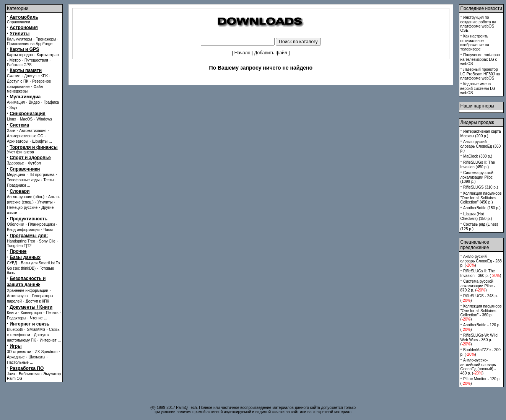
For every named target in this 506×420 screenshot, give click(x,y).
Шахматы (37, 357)
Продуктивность (28, 219)
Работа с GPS (19, 65)
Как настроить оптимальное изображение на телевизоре (475, 43)
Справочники (19, 22)
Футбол (34, 163)
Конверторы (31, 313)
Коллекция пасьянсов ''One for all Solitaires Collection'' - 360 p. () (481, 313)
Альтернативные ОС (25, 136)
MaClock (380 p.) (478, 156)
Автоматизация (33, 131)
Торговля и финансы (33, 147)
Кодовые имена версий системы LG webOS (478, 88)
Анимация (16, 102)
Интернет (48, 340)
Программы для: (29, 236)
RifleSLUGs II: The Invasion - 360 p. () (481, 273)
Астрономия (24, 28)
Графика (51, 102)
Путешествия (36, 60)
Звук (14, 108)
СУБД (12, 263)
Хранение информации (28, 291)
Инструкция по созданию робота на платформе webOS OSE (478, 24)
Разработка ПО (27, 368)
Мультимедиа (25, 97)
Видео (34, 102)
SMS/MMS (36, 330)
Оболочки (15, 224)
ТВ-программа (42, 175)
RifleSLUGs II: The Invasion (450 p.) (478, 165)
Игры (15, 346)
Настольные (18, 362)
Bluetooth (15, 330)
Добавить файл (271, 53)
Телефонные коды (23, 180)
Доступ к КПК (37, 301)
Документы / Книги (31, 307)
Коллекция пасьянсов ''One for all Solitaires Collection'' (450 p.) (481, 198)
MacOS (26, 119)
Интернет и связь (29, 324)
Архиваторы (18, 141)
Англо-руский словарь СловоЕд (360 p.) (481, 146)
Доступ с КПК (36, 76)
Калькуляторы (20, 39)
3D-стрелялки (19, 352)
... (50, 141)
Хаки (11, 131)
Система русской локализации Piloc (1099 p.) (477, 177)
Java (11, 374)
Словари (20, 191)
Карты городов (20, 55)
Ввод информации (23, 230)
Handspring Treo (21, 241)
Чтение (36, 318)
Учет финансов (20, 152)
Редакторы (16, 318)
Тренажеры (46, 39)
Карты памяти (26, 70)
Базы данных (25, 257)
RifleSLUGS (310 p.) (481, 187)
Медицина (16, 175)
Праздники (16, 185)
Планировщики (41, 224)
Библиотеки (29, 374)
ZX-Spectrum (46, 352)
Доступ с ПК (18, 81)
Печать (52, 313)
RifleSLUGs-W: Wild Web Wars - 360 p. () (479, 340)
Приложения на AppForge (30, 44)
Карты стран (48, 55)
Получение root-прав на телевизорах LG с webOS (480, 59)
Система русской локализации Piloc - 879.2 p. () (478, 286)
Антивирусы (18, 296)
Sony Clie (47, 241)
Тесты (49, 180)
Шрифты (40, 141)
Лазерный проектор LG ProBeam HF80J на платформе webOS (480, 74)
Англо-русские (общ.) (26, 197)
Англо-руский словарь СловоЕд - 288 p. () (481, 261)
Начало (242, 53)
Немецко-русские (22, 208)
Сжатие (14, 76)
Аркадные (16, 357)
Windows (44, 119)
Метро (15, 60)
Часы (48, 230)
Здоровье (15, 163)
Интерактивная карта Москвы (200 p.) (481, 134)
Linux (11, 119)
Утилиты (20, 34)
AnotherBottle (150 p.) (482, 208)
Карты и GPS (24, 49)
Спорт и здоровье (30, 158)
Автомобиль (24, 17)
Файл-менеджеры (26, 89)
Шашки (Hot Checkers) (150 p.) (476, 216)
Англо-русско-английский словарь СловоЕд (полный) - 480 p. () (478, 367)
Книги (12, 313)
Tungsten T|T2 (19, 246)
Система (19, 125)
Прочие (18, 251)
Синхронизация (28, 114)
